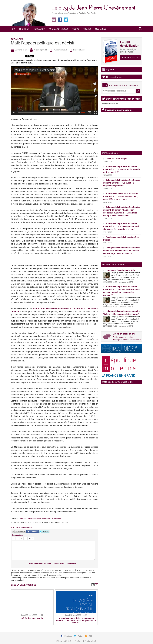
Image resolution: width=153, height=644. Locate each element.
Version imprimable (39, 50)
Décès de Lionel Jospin (32, 618)
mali (49, 519)
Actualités (38, 29)
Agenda (110, 70)
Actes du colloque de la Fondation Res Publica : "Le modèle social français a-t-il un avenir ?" (76, 620)
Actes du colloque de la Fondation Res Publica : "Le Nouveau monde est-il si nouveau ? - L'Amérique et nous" (121, 226)
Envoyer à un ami (19, 50)
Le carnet (23, 29)
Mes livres (99, 29)
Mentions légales (90, 641)
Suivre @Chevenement (110, 103)
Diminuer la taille (78, 50)
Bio (13, 29)
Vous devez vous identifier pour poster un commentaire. (53, 563)
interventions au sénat (37, 519)
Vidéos (74, 29)
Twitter (80, 636)
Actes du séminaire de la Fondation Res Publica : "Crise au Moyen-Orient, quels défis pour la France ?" (121, 196)
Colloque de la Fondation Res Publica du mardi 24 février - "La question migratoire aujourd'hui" (122, 183)
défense (23, 519)
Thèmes (86, 29)
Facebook (68, 636)
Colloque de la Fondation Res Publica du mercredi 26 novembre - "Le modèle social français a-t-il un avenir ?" (122, 251)
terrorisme (56, 519)
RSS (90, 636)
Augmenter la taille (59, 50)
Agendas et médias (57, 29)
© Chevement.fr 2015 (64, 641)
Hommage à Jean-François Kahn (120, 270)
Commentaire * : (18, 535)
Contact (78, 641)
